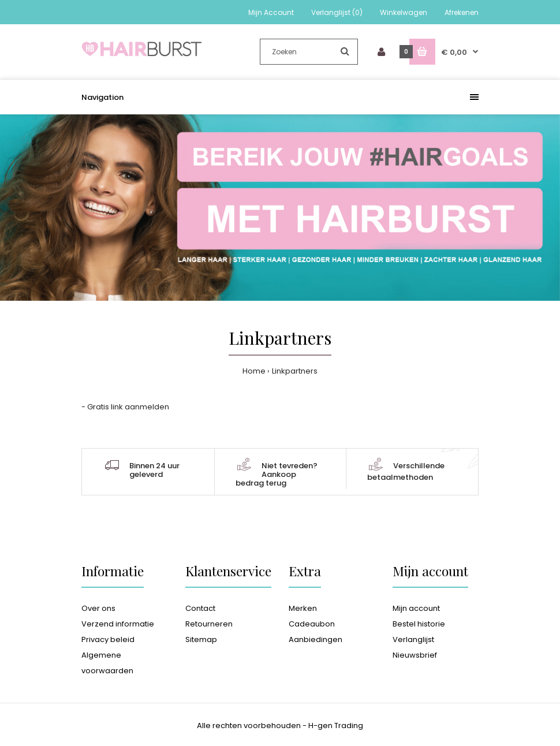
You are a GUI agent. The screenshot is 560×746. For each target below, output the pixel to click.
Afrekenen (462, 12)
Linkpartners (295, 371)
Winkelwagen (404, 12)
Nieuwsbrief (415, 655)
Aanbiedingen (316, 639)
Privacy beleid (108, 639)
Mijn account (416, 608)
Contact (200, 608)
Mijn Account (271, 12)
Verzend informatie (118, 624)
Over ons (98, 608)
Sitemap (201, 639)
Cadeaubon (312, 624)
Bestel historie (419, 624)
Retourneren (209, 624)
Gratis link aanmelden (128, 407)
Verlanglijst (413, 639)
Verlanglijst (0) (337, 12)
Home (254, 371)
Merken (303, 608)
